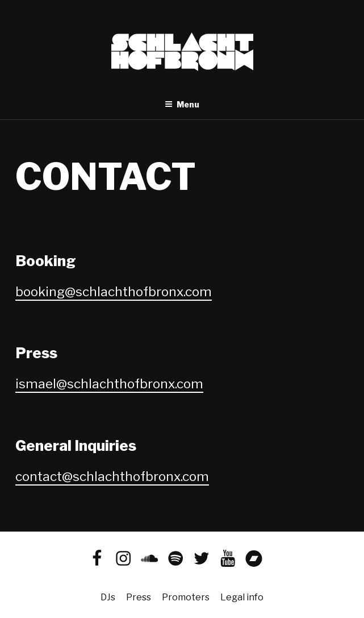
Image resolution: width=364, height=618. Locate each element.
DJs (108, 597)
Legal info (242, 597)
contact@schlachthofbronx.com (112, 476)
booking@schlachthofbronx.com (114, 292)
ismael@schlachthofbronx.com (109, 384)
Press (139, 597)
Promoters (186, 597)
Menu (182, 104)
